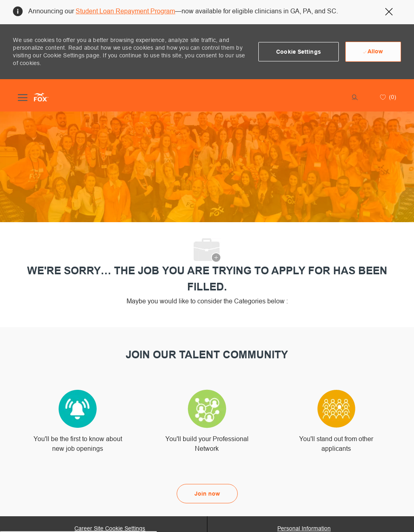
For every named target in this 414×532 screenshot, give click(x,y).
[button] (299, 52)
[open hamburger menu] (23, 97)
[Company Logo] (41, 97)
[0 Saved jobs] (387, 97)
